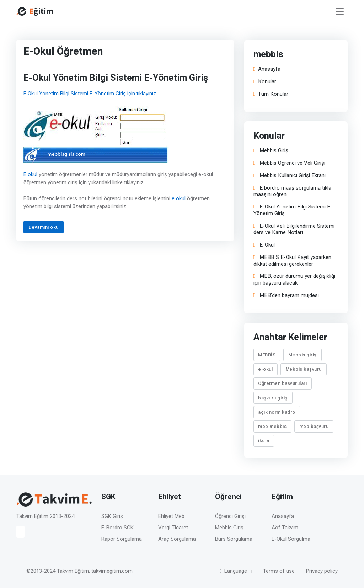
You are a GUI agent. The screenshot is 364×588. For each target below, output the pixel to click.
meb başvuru (314, 426)
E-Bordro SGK (117, 528)
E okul (30, 174)
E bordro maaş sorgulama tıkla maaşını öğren (292, 191)
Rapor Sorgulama (122, 539)
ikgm (264, 441)
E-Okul (264, 245)
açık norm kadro (277, 412)
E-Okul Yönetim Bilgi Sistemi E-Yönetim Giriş (293, 210)
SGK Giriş (112, 516)
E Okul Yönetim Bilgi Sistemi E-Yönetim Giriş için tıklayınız (90, 94)
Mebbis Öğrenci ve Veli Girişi (289, 163)
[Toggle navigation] (340, 12)
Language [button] (234, 571)
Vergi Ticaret (173, 528)
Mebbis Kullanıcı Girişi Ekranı (290, 176)
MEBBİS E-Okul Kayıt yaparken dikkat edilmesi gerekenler (292, 261)
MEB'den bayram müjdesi (286, 295)
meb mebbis (273, 426)
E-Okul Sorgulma (291, 539)
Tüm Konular (271, 94)
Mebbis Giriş (271, 151)
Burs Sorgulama (234, 539)
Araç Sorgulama (177, 539)
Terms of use (279, 571)
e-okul (266, 369)
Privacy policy (322, 571)
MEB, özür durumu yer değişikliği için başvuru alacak (294, 280)
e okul (179, 198)
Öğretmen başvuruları (283, 383)
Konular (265, 82)
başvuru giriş (273, 398)
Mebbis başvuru (304, 369)
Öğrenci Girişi (230, 516)
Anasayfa (267, 69)
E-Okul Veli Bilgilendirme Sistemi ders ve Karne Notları (294, 229)
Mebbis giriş (303, 354)
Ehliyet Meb (171, 516)
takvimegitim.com (112, 571)
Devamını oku (44, 227)
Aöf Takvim (285, 528)
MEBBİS (267, 354)
